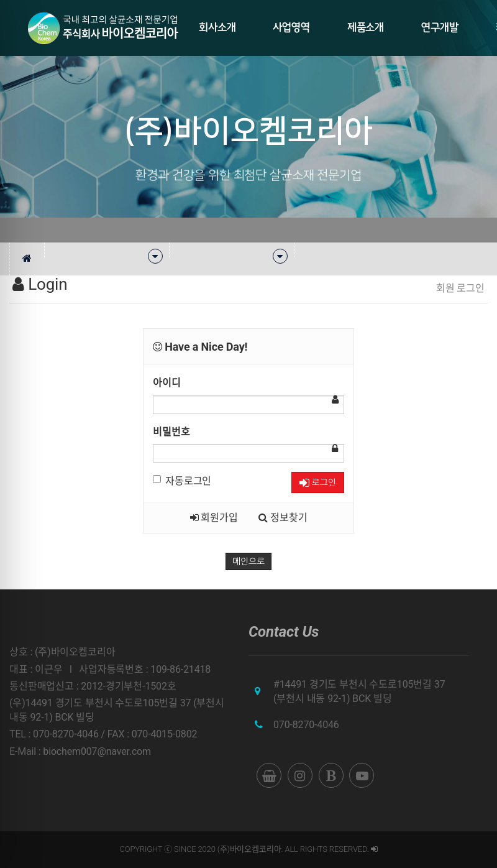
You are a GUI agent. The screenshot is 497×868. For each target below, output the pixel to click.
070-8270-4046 (306, 725)
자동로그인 (182, 481)
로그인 (318, 483)
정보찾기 (283, 518)
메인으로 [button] (248, 561)
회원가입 (214, 518)
